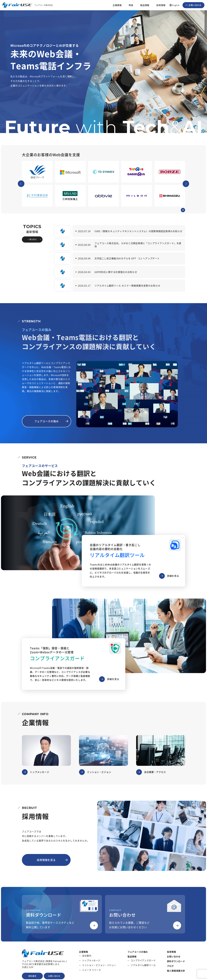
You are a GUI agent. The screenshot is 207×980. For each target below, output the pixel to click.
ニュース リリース (92, 970)
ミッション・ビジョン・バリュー (99, 965)
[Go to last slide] (21, 184)
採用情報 (171, 952)
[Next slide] (186, 184)
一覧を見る (32, 239)
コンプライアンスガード (143, 960)
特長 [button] (131, 5)
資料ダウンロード (176, 961)
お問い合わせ (195, 5)
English (176, 5)
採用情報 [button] (161, 5)
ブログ (170, 966)
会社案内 (87, 956)
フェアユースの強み (47, 421)
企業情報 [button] (117, 5)
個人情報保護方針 (176, 971)
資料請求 (32, 976)
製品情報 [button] (145, 5)
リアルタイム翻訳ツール (143, 965)
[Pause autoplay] (183, 210)
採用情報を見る (46, 860)
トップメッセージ (91, 960)
